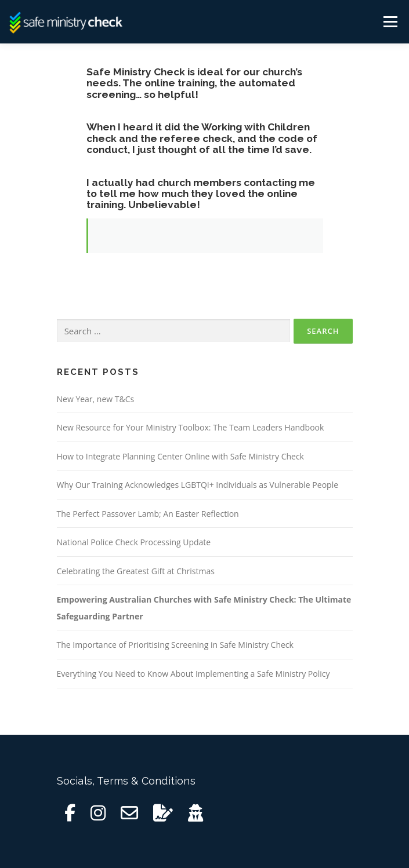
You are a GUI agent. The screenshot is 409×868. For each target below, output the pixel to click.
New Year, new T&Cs (96, 399)
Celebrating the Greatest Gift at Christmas (136, 571)
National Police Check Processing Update (134, 542)
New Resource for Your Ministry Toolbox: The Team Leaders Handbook (191, 427)
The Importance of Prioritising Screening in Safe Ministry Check (175, 645)
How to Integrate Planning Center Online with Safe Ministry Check (180, 456)
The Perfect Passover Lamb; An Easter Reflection (148, 514)
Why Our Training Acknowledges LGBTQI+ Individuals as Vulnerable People (198, 485)
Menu (390, 22)
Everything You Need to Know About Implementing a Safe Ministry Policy (193, 674)
